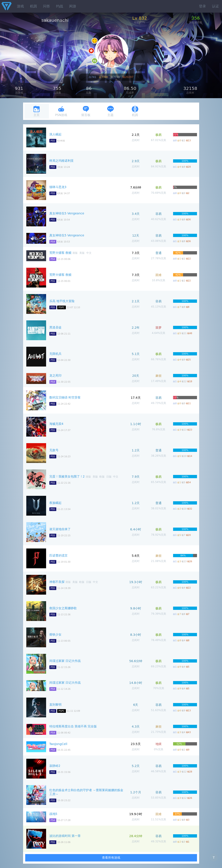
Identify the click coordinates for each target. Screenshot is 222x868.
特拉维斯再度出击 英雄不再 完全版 (73, 726)
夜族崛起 (55, 503)
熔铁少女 (55, 634)
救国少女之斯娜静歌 (63, 608)
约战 (60, 6)
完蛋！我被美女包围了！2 (67, 476)
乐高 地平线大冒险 (62, 301)
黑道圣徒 (55, 327)
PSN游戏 (61, 111)
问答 (47, 6)
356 (196, 18)
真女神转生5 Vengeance (67, 213)
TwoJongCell (58, 744)
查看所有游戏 (111, 858)
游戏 (20, 6)
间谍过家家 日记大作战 (65, 661)
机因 (33, 6)
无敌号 (54, 450)
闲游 (73, 6)
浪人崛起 (55, 134)
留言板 (86, 111)
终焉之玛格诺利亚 (62, 161)
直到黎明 (55, 705)
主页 (37, 111)
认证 (215, 6)
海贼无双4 (56, 424)
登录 (202, 6)
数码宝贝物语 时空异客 (65, 397)
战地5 (53, 814)
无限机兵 (55, 354)
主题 (110, 111)
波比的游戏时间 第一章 (65, 836)
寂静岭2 (55, 766)
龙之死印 (55, 375)
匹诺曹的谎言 (58, 555)
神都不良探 (57, 582)
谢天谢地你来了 (60, 529)
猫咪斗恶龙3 (58, 187)
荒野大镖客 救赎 (60, 253)
